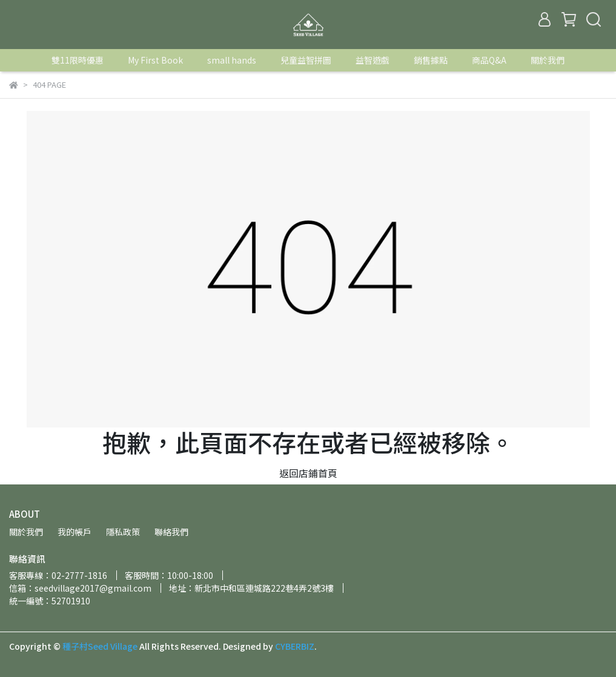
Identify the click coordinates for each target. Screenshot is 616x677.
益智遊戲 (373, 60)
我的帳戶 (75, 532)
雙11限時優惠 (78, 60)
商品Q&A (489, 60)
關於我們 (548, 60)
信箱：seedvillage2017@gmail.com (80, 588)
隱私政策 (123, 532)
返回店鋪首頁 (308, 473)
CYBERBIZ (295, 646)
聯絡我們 (171, 532)
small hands (232, 60)
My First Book (155, 60)
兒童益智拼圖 (306, 60)
